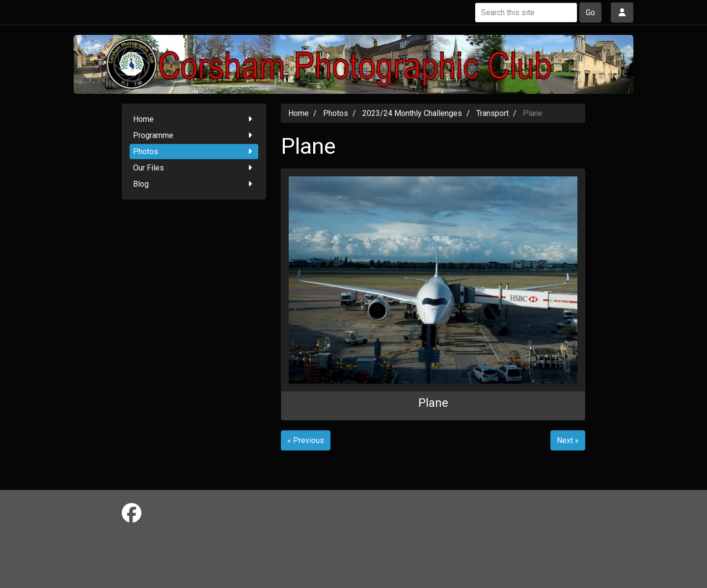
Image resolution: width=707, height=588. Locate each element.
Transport (492, 113)
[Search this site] (526, 13)
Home (194, 119)
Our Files (194, 168)
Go (590, 13)
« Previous (306, 440)
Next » (568, 440)
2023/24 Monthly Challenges (412, 113)
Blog (194, 184)
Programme (194, 135)
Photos (194, 152)
